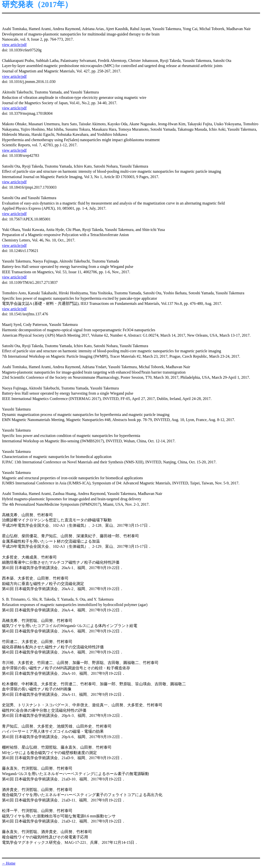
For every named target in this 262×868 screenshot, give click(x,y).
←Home (9, 863)
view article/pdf (14, 45)
